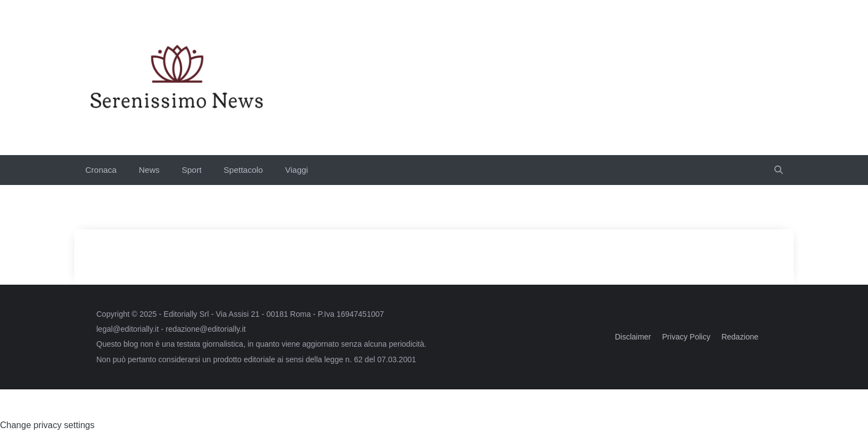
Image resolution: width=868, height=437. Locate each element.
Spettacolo (243, 170)
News (149, 170)
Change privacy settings (47, 425)
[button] (779, 170)
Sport (192, 170)
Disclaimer (633, 337)
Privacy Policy (686, 337)
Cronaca (101, 170)
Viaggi (296, 170)
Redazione (740, 337)
